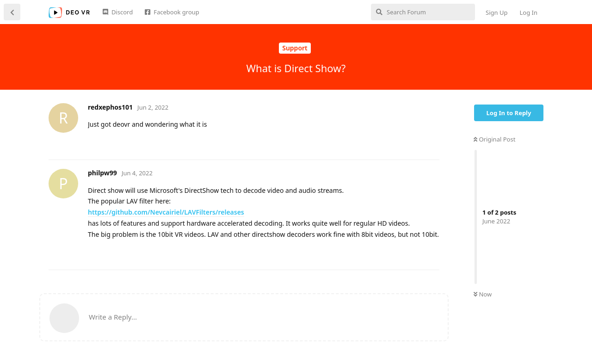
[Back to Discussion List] (12, 12)
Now (483, 294)
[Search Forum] (423, 12)
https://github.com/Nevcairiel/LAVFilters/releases (166, 212)
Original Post (494, 139)
